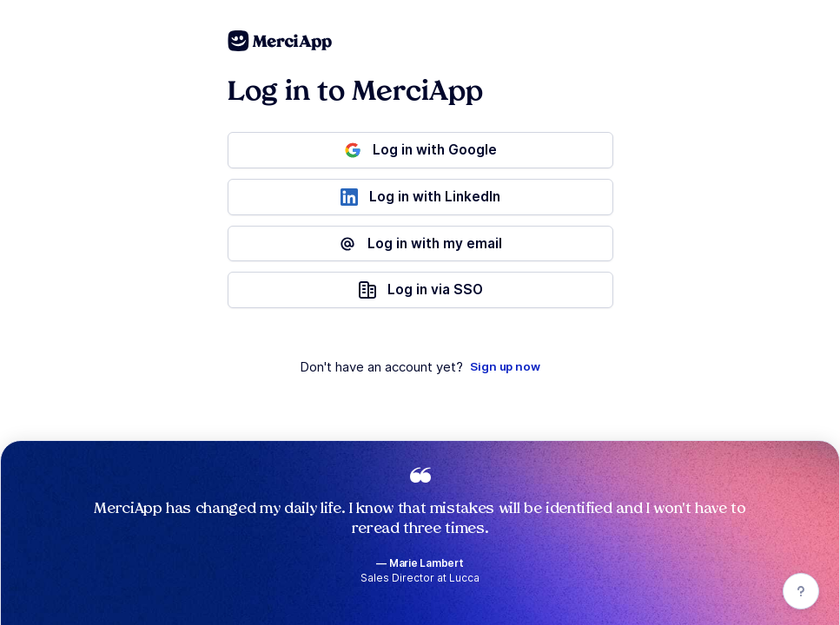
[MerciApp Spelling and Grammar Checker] (280, 41)
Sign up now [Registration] (505, 366)
